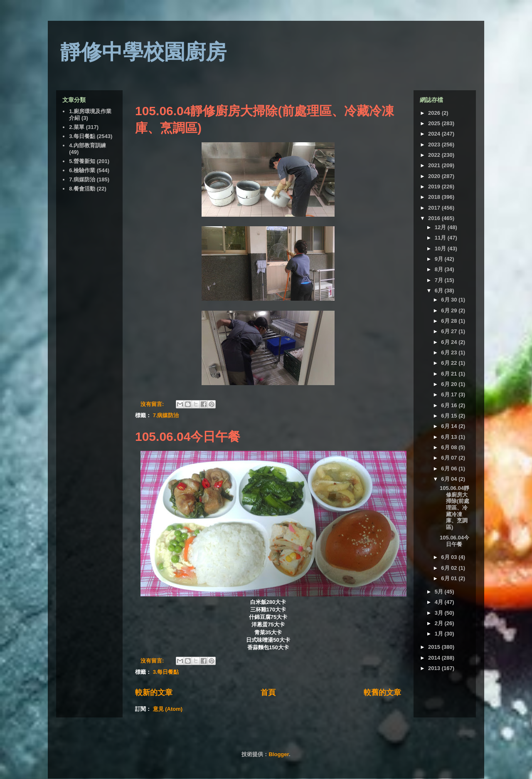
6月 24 (450, 342)
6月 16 (450, 405)
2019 (435, 187)
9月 (440, 259)
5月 (440, 592)
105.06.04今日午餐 (188, 436)
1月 (440, 634)
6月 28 (450, 321)
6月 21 (450, 374)
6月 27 (450, 331)
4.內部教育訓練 (87, 145)
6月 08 (450, 447)
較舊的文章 (382, 692)
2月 (440, 623)
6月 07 (450, 458)
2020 (435, 176)
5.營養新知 (82, 161)
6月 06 (450, 469)
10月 (441, 249)
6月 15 (450, 416)
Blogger (278, 754)
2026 (435, 113)
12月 (441, 227)
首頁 (268, 692)
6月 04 (450, 479)
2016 (435, 218)
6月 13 (450, 437)
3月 (440, 613)
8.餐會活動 (82, 189)
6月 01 (450, 578)
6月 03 (450, 557)
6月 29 (450, 310)
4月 (440, 602)
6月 (440, 291)
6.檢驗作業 (82, 170)
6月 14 (450, 426)
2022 (435, 155)
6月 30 (450, 300)
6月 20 (450, 384)
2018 (435, 197)
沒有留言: (153, 404)
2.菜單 (77, 127)
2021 (435, 165)
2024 (435, 134)
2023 (435, 145)
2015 (435, 647)
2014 (435, 658)
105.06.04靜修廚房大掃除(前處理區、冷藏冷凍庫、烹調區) (454, 508)
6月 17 (450, 394)
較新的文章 (154, 692)
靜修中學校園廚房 (143, 52)
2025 (435, 123)
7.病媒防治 (166, 415)
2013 (435, 668)
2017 (435, 208)
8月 (440, 269)
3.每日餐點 (166, 672)
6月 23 (450, 352)
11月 (441, 238)
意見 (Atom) (168, 709)
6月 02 (450, 568)
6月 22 (450, 363)
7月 (440, 280)
